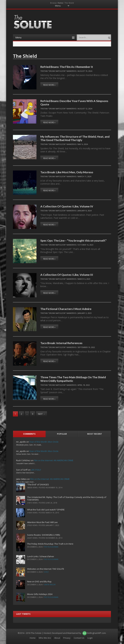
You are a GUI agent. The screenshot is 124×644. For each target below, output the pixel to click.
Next (41, 414)
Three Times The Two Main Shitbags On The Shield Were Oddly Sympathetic (73, 379)
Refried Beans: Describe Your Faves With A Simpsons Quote (74, 103)
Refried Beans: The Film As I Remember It (67, 67)
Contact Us (79, 638)
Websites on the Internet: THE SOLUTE (46, 569)
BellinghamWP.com (96, 633)
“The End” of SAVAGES (38, 484)
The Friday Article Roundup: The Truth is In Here (50, 544)
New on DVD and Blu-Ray (39, 581)
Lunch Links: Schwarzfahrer (41, 556)
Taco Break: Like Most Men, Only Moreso (67, 172)
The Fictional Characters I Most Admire (66, 309)
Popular (62, 434)
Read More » (49, 85)
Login (90, 638)
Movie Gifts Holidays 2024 (40, 594)
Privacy (67, 638)
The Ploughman (51, 547)
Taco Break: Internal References (61, 343)
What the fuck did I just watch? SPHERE (46, 510)
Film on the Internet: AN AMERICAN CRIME (54, 460)
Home (60, 3)
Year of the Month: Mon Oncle (44, 442)
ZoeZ (46, 572)
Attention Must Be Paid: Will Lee (42, 522)
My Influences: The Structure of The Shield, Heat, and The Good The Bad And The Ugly (75, 138)
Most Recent (95, 434)
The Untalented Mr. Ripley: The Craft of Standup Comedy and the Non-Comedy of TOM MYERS (67, 499)
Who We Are (45, 638)
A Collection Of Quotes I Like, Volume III (67, 275)
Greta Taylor (50, 585)
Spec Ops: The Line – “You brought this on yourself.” (73, 240)
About (57, 638)
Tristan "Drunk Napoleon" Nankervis (58, 71)
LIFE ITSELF (36, 470)
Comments (29, 434)
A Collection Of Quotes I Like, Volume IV (67, 206)
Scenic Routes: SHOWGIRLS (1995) (44, 535)
